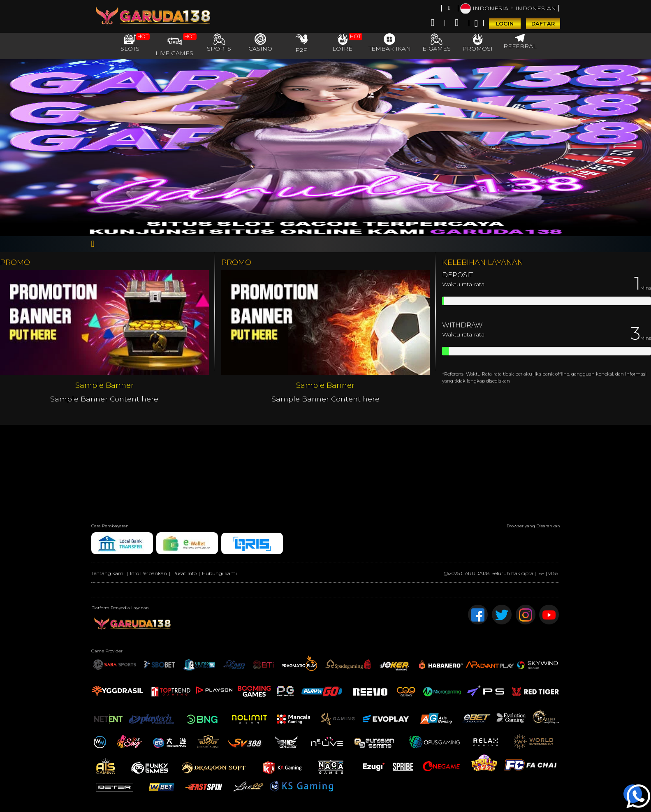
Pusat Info (184, 573)
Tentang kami (108, 573)
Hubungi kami (219, 573)
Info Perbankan (148, 573)
